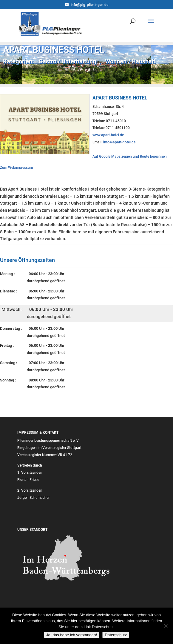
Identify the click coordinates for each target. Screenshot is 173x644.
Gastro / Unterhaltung (67, 61)
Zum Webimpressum (16, 168)
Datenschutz (116, 635)
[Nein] (166, 626)
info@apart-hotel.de (119, 142)
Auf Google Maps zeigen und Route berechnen (130, 157)
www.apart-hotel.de (108, 135)
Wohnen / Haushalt (130, 61)
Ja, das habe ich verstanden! (72, 635)
